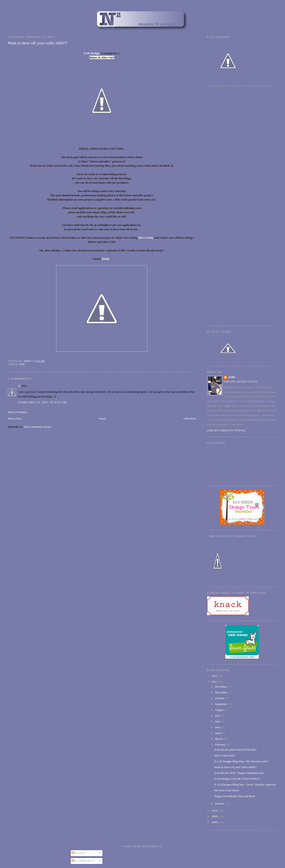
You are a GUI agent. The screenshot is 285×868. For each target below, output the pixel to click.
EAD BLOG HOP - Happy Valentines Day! (239, 773)
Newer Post (14, 418)
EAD (22, 364)
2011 (215, 682)
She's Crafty (146, 238)
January (220, 803)
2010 (215, 811)
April (219, 733)
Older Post (190, 418)
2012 (215, 676)
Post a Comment (17, 412)
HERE (106, 259)
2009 (215, 816)
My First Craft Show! (227, 790)
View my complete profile (226, 431)
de (19, 386)
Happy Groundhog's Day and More (235, 796)
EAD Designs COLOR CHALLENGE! (237, 779)
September (222, 704)
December (221, 687)
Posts (79, 853)
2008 (215, 822)
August (220, 710)
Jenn (232, 377)
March (219, 739)
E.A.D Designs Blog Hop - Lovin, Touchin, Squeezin (245, 784)
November (222, 692)
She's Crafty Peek (224, 755)
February (221, 745)
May (218, 727)
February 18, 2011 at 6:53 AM (42, 402)
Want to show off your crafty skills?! (235, 767)
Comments (83, 861)
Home (102, 418)
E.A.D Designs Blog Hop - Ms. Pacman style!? (242, 761)
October (220, 698)
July (218, 716)
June (218, 721)
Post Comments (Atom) (38, 427)
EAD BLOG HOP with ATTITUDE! (235, 750)
